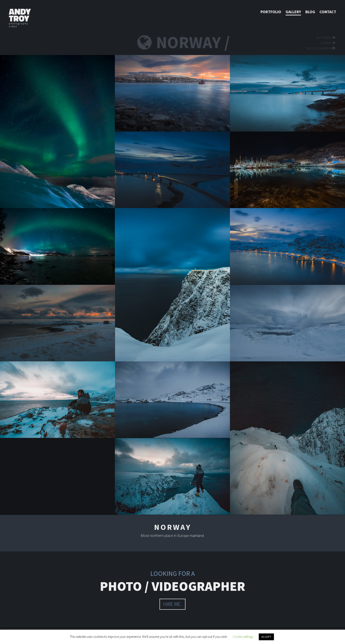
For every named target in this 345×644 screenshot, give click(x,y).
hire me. (172, 604)
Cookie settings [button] (243, 637)
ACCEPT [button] (266, 637)
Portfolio (271, 12)
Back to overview (321, 48)
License (328, 43)
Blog (310, 12)
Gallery (293, 12)
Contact (328, 12)
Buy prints (326, 38)
